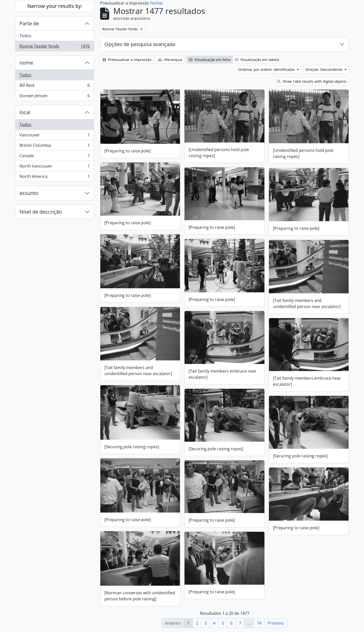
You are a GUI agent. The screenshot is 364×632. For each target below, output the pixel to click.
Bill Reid (54, 86)
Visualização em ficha (210, 60)
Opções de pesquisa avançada (140, 44)
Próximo (276, 623)
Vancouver (54, 136)
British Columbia (54, 146)
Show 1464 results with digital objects (312, 81)
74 (259, 623)
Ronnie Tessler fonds (54, 47)
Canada (54, 157)
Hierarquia (170, 60)
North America (54, 177)
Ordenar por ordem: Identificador (267, 69)
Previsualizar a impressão (127, 60)
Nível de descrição (41, 212)
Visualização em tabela (257, 60)
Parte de (29, 23)
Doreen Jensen (54, 97)
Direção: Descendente (324, 69)
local (25, 112)
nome (26, 63)
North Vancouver (54, 167)
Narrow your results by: (55, 6)
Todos (25, 36)
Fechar (157, 3)
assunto (29, 193)
